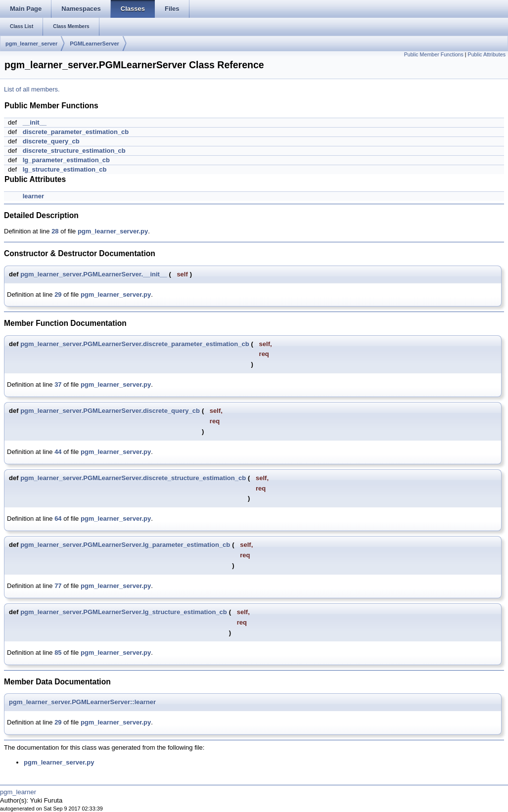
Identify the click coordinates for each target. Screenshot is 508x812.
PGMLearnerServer (94, 44)
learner (33, 196)
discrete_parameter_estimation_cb (76, 132)
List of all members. (32, 89)
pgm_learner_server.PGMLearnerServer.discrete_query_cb (110, 411)
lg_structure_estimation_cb (65, 169)
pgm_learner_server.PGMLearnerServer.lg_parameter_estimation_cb (125, 545)
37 (58, 384)
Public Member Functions (434, 54)
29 (58, 294)
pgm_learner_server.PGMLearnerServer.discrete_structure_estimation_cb (133, 478)
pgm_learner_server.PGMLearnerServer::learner (82, 702)
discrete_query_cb (51, 141)
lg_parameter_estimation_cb (66, 160)
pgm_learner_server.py (113, 231)
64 (58, 519)
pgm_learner (18, 792)
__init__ (35, 122)
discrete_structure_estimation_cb (74, 151)
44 (58, 452)
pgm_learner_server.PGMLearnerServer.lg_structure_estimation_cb (124, 612)
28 (55, 231)
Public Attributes (487, 54)
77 (58, 586)
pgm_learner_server (31, 44)
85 (58, 653)
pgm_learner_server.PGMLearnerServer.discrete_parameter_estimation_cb (135, 344)
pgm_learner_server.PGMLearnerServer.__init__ (93, 274)
